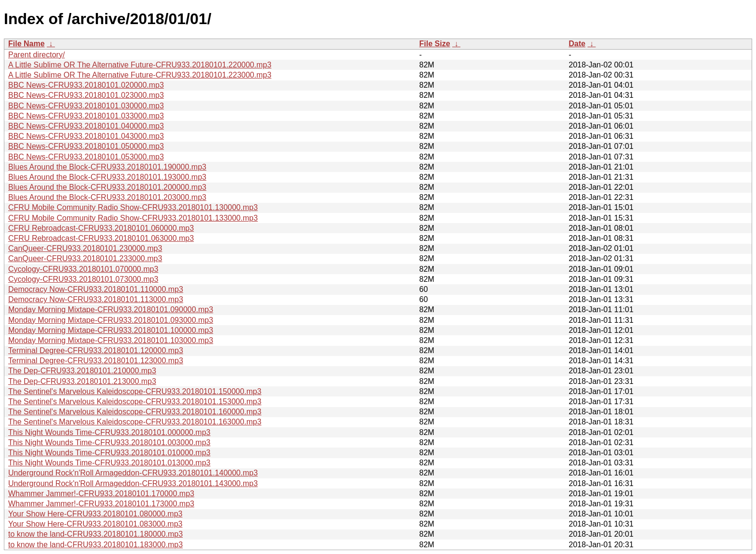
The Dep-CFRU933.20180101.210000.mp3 (82, 371)
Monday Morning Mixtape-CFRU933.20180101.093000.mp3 (111, 320)
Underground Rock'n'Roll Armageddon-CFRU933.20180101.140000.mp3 (133, 473)
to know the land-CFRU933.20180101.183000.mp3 (95, 545)
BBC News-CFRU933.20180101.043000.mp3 (86, 136)
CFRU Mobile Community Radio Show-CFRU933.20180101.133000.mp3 (133, 218)
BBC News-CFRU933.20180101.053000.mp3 (86, 157)
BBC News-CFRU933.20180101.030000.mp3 (86, 106)
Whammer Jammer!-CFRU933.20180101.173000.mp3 (101, 504)
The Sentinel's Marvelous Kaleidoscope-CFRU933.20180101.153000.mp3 (135, 402)
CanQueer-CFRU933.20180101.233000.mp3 (85, 258)
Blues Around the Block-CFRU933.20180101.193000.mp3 (107, 177)
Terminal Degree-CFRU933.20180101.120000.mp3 (96, 350)
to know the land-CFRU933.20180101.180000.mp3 (95, 534)
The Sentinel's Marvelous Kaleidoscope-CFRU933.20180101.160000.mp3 (135, 412)
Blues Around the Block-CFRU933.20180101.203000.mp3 (107, 197)
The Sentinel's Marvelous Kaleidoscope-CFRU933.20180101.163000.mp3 (135, 422)
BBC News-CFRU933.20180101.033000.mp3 (86, 116)
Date (577, 44)
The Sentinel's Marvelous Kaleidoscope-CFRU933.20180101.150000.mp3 (135, 391)
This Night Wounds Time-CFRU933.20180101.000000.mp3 (109, 432)
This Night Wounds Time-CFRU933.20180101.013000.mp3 (109, 463)
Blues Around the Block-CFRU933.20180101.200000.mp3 (107, 187)
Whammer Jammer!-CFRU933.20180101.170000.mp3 (101, 494)
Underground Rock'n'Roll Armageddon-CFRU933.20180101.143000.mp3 (133, 483)
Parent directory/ (36, 55)
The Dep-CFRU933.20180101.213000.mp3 (82, 381)
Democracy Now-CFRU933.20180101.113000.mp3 (96, 299)
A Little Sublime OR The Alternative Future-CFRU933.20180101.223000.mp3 (140, 75)
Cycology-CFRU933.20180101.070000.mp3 (83, 269)
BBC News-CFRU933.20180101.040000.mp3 (86, 126)
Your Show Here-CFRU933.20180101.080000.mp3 (95, 514)
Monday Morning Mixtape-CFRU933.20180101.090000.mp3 (111, 310)
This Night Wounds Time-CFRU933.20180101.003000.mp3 (109, 442)
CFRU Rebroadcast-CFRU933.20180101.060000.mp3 (101, 228)
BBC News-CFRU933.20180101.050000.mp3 (86, 146)
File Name (27, 44)
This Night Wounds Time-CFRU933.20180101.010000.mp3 (109, 453)
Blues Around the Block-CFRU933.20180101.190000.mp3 (107, 167)
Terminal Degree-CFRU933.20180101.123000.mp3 (96, 361)
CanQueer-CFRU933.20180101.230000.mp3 (85, 248)
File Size (435, 44)
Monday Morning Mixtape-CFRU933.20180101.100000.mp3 (111, 330)
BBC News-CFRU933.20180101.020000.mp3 (86, 85)
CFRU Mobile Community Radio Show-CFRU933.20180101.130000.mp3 (133, 207)
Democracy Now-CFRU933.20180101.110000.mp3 (96, 289)
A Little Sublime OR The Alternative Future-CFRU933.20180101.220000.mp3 (140, 65)
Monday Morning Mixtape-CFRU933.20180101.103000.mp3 (111, 340)
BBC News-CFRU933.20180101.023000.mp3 (86, 95)
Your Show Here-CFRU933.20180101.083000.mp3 (95, 524)
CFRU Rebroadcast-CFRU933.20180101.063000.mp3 (101, 238)
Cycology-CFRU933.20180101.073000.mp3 (83, 279)
